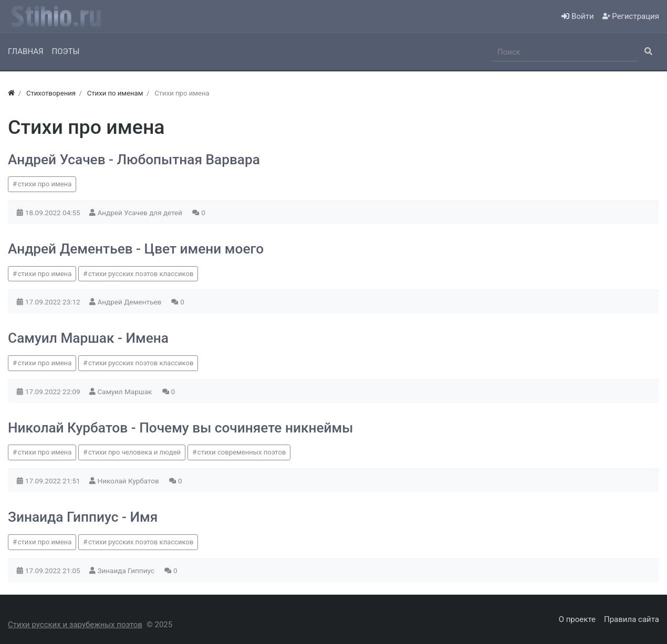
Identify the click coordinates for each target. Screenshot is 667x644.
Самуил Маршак (126, 392)
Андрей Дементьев (131, 302)
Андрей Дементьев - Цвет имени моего (136, 249)
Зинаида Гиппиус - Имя (83, 517)
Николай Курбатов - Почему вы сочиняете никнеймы (180, 428)
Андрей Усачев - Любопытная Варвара (134, 160)
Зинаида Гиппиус (127, 571)
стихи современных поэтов (242, 452)
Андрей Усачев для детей (141, 213)
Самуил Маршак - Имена (88, 338)
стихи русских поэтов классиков (141, 274)
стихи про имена (45, 184)
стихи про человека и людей (134, 452)
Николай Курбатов (129, 481)
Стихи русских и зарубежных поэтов (75, 625)
